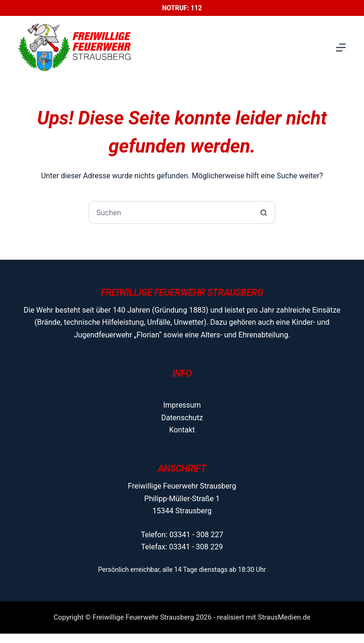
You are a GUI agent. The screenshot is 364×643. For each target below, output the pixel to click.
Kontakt (182, 430)
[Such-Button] (264, 212)
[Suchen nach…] (170, 212)
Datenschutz (182, 418)
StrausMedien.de (284, 617)
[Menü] (341, 47)
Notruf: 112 (182, 8)
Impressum (182, 405)
